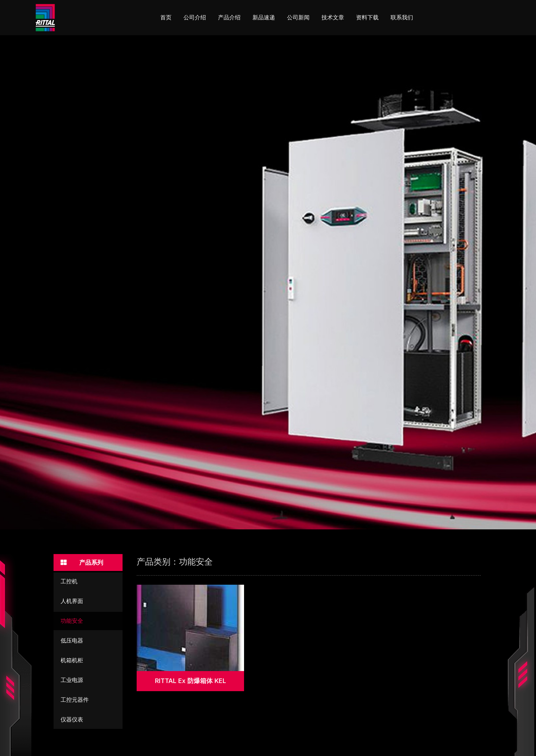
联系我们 (402, 17)
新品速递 (264, 17)
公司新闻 (298, 17)
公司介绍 (195, 17)
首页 (166, 17)
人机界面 (72, 602)
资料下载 (367, 17)
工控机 (69, 582)
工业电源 (72, 681)
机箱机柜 (72, 661)
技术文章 (333, 17)
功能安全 (72, 622)
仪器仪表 (72, 720)
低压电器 (72, 641)
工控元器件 (75, 700)
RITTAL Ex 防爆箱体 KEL (191, 681)
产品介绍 (229, 17)
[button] (88, 563)
